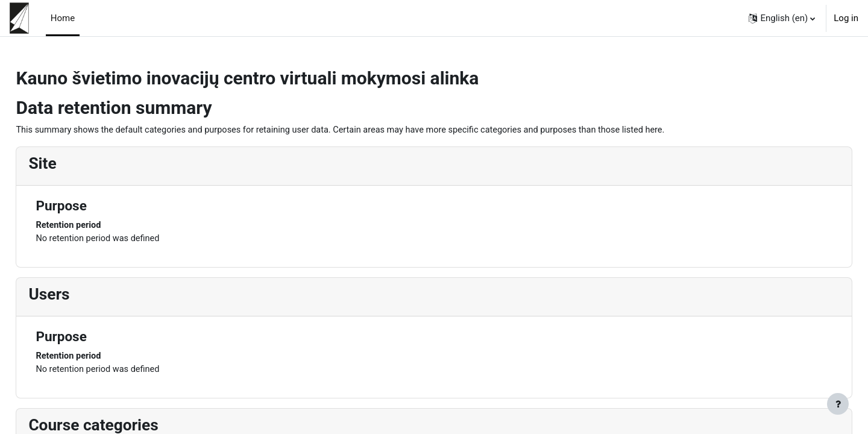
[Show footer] (838, 404)
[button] (782, 18)
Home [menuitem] (63, 18)
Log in (846, 18)
